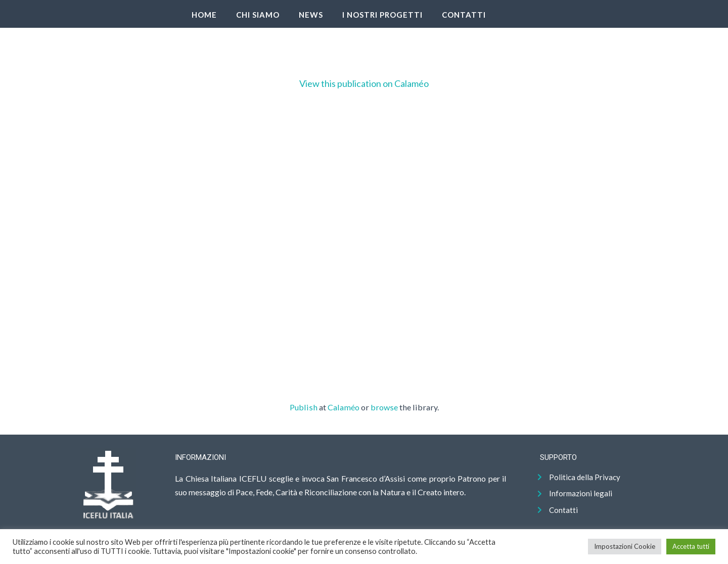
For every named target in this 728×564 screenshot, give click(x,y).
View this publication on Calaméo (364, 83)
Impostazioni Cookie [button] (625, 546)
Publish (304, 407)
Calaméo (344, 407)
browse (384, 407)
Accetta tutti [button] (691, 546)
